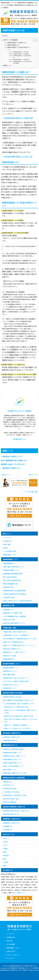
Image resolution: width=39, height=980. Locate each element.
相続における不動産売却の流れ (13, 642)
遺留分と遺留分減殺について (13, 763)
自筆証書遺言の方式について (13, 760)
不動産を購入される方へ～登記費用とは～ (17, 635)
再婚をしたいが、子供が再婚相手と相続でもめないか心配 (20, 712)
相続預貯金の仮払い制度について (14, 756)
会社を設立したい (9, 785)
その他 (5, 842)
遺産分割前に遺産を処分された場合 (15, 773)
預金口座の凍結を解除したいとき (14, 623)
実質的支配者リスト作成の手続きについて (19, 49)
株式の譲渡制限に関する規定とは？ (14, 461)
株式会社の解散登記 (10, 802)
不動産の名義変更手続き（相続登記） (15, 594)
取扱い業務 (7, 545)
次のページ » (33, 475)
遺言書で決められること (11, 685)
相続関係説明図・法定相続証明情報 (15, 591)
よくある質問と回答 (10, 551)
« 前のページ (6, 475)
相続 (5, 866)
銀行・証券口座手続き (10, 577)
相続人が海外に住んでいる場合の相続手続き (18, 601)
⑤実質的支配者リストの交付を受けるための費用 (22, 62)
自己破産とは (8, 830)
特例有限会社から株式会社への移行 (15, 795)
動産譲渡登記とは (9, 659)
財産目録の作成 (8, 587)
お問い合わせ (11, 951)
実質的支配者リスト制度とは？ (17, 43)
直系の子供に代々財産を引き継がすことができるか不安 (21, 721)
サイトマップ (10, 958)
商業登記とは (8, 782)
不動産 (5, 849)
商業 (5, 852)
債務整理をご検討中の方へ (12, 823)
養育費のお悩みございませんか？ (13, 464)
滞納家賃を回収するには (11, 814)
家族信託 (6, 855)
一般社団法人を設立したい (11, 468)
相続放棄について (9, 610)
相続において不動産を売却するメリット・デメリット (19, 645)
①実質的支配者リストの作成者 (21, 52)
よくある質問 (11, 944)
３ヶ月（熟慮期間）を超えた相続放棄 (15, 616)
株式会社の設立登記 (10, 789)
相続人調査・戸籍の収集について (14, 567)
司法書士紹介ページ (19, 439)
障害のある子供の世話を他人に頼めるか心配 (19, 716)
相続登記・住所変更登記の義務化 (14, 749)
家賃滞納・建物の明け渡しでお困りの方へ (16, 811)
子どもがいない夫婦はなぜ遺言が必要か (16, 681)
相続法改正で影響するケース (12, 649)
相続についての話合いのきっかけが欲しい (18, 728)
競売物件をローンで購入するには (14, 652)
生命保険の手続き (9, 598)
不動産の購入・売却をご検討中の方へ (15, 632)
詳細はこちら (21, 893)
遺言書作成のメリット (10, 671)
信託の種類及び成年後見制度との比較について (18, 700)
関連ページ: (7, 66)
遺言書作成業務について (11, 668)
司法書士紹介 (8, 541)
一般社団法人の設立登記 (11, 792)
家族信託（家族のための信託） (13, 697)
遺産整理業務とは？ (10, 564)
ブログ (5, 845)
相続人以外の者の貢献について (13, 766)
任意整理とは (8, 826)
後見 (5, 859)
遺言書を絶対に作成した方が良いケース (16, 678)
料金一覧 (9, 941)
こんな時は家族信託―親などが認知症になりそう (19, 704)
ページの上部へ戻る (31, 492)
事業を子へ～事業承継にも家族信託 (16, 725)
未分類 (5, 862)
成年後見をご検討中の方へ (12, 737)
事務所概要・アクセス (10, 555)
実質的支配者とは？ (14, 45)
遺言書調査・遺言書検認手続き (13, 574)
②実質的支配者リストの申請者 (21, 54)
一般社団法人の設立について (12, 457)
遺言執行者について (10, 688)
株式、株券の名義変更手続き (12, 581)
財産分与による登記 (10, 656)
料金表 (5, 548)
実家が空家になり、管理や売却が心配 (16, 707)
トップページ (7, 538)
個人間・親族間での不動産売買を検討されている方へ (20, 639)
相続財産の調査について (11, 570)
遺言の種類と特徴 (9, 675)
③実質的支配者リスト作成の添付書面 (22, 57)
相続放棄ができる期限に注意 (13, 613)
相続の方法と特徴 (9, 620)
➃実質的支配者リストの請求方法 (21, 60)
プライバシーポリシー (13, 955)
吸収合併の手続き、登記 (11, 799)
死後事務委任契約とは (10, 741)
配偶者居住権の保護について (13, 753)
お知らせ (6, 838)
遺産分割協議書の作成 (11, 584)
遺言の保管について (10, 770)
